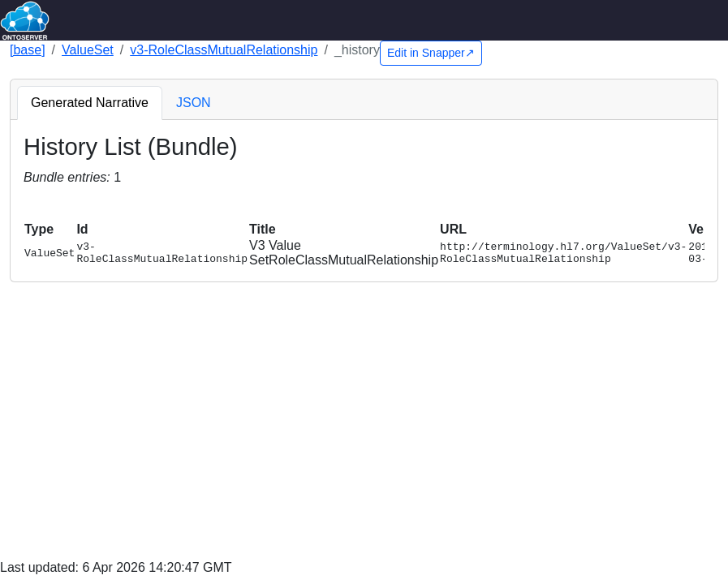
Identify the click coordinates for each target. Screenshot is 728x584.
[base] (28, 50)
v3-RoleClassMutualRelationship (224, 50)
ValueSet (88, 50)
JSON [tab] (194, 103)
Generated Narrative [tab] (90, 103)
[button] (31, 204)
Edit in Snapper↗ (431, 53)
